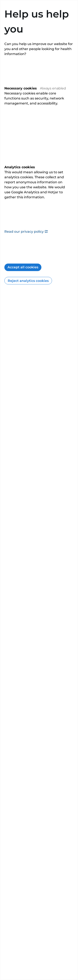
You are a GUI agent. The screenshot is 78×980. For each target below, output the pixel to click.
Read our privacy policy (26, 232)
